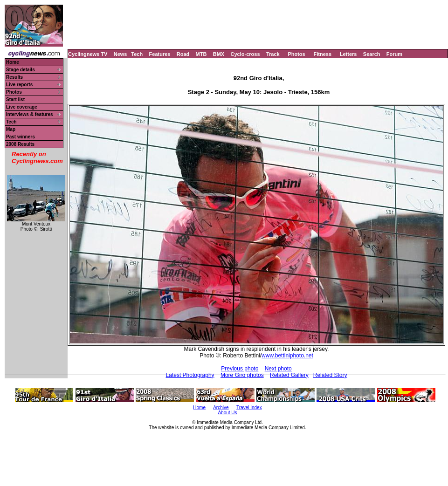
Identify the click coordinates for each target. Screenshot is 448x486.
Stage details (21, 70)
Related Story (330, 375)
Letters (348, 54)
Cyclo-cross (245, 54)
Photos (296, 54)
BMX (219, 54)
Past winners (21, 137)
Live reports (19, 85)
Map (11, 129)
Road (183, 54)
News (121, 54)
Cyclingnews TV (88, 54)
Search (372, 54)
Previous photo (240, 369)
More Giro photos (242, 375)
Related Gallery (289, 375)
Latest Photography (190, 375)
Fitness (322, 54)
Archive (221, 407)
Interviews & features (30, 114)
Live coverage (22, 107)
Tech (137, 54)
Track (273, 54)
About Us (227, 413)
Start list (15, 99)
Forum (394, 54)
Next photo (278, 369)
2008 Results (20, 144)
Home (13, 62)
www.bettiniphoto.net (287, 356)
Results (14, 77)
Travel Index (249, 407)
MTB (201, 54)
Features (160, 54)
